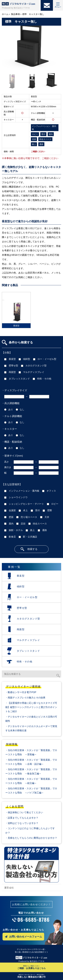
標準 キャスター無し (33, 14)
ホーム (5, 14)
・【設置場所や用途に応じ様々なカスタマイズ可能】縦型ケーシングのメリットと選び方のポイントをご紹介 (31, 707)
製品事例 (15, 14)
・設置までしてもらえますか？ (22, 818)
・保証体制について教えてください (24, 812)
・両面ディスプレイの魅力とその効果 (25, 698)
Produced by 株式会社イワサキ (16, 8)
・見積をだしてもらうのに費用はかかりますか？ (31, 838)
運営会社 (9, 888)
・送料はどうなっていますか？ (22, 823)
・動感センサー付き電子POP (21, 692)
